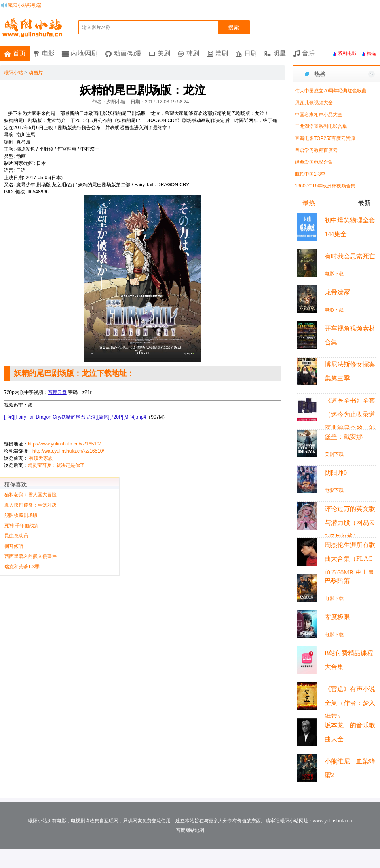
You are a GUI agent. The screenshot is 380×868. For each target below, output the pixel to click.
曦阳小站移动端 (25, 5)
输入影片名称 (96, 27)
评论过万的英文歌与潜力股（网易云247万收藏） (350, 523)
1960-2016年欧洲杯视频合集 (325, 186)
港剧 (222, 53)
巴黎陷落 (337, 581)
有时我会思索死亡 (350, 256)
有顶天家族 (41, 458)
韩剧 (193, 53)
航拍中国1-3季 (310, 174)
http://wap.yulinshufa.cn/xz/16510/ (68, 451)
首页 (19, 53)
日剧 (251, 53)
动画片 (36, 73)
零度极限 (337, 617)
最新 (364, 203)
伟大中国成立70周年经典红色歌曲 (331, 91)
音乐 (308, 53)
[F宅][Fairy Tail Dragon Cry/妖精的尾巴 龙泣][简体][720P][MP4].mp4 (75, 417)
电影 (48, 53)
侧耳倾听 (14, 546)
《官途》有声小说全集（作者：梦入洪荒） (350, 703)
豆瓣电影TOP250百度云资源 (325, 138)
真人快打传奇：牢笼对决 (30, 505)
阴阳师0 (336, 473)
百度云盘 (57, 392)
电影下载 (334, 274)
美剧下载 (334, 454)
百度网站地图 (190, 830)
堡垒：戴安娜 (344, 437)
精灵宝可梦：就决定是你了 (56, 465)
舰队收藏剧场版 (21, 515)
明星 (279, 53)
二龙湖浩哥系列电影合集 (321, 126)
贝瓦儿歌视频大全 (314, 103)
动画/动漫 (127, 53)
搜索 (234, 27)
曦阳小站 (13, 73)
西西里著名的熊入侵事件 (30, 556)
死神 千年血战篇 (22, 526)
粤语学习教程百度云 (316, 150)
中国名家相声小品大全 (319, 115)
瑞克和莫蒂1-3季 (22, 567)
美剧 (164, 53)
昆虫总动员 (16, 536)
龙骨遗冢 (337, 292)
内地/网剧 (84, 53)
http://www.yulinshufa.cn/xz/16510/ (64, 444)
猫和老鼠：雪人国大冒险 (30, 495)
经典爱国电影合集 (314, 162)
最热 (309, 203)
